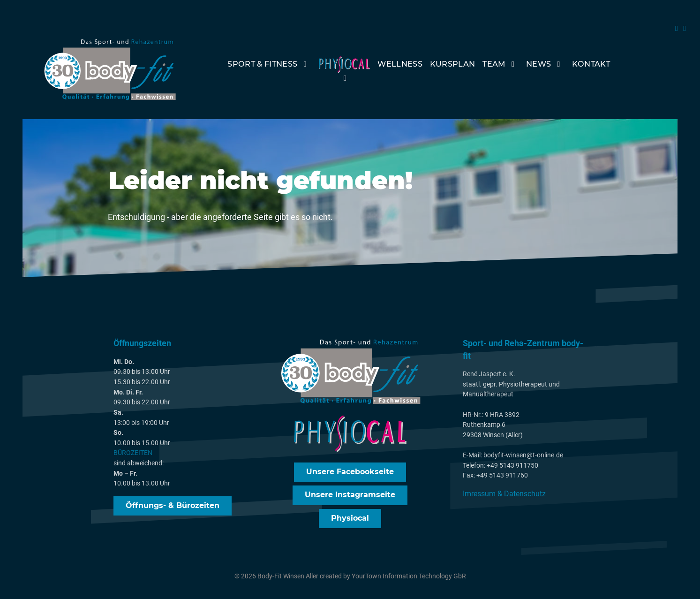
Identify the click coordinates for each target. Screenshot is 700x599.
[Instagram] (685, 28)
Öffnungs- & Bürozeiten (173, 507)
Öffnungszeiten (142, 345)
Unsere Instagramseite (350, 497)
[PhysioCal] (344, 72)
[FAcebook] (678, 28)
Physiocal (350, 519)
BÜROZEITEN (133, 455)
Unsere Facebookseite (350, 473)
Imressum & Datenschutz (504, 495)
